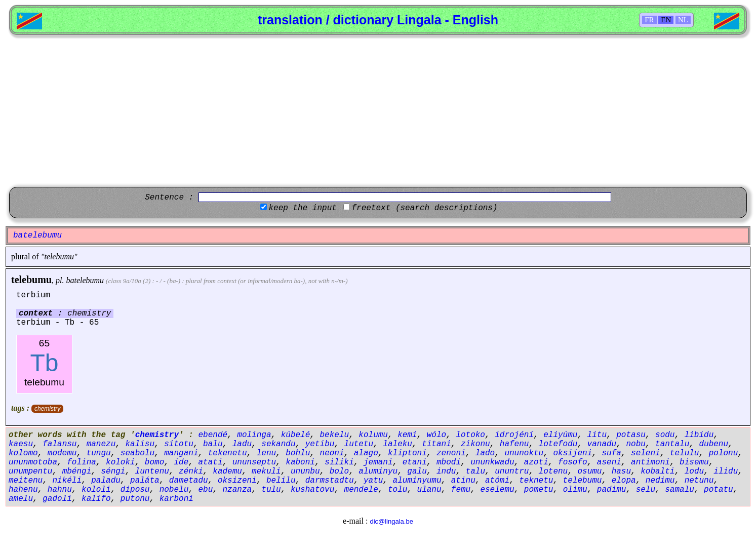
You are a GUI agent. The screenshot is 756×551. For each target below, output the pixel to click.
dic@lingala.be (391, 521)
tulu (271, 490)
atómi (497, 481)
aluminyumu (417, 481)
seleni (646, 453)
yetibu (320, 444)
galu (417, 471)
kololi (96, 490)
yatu (373, 481)
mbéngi (77, 471)
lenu (266, 453)
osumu (589, 471)
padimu (612, 490)
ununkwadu (492, 462)
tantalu (672, 444)
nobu (635, 444)
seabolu (137, 453)
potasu (631, 435)
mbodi (449, 462)
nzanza (237, 490)
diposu (135, 490)
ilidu (726, 471)
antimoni (650, 462)
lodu (694, 471)
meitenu (26, 481)
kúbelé (296, 435)
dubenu (713, 444)
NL (683, 20)
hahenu (23, 490)
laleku (397, 444)
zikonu (475, 444)
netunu (699, 481)
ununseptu (254, 462)
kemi (407, 435)
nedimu (660, 481)
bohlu (298, 453)
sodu (665, 435)
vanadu (602, 444)
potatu (719, 490)
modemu (62, 453)
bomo (154, 462)
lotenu (553, 471)
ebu (205, 490)
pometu (539, 490)
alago (366, 453)
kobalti (658, 471)
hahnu (60, 490)
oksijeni (572, 453)
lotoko (470, 435)
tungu (99, 453)
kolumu (373, 435)
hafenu (514, 444)
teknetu (536, 481)
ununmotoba (33, 462)
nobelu (174, 490)
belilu (281, 481)
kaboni (300, 462)
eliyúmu (560, 435)
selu (646, 490)
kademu (227, 471)
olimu (575, 490)
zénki (191, 471)
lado (485, 453)
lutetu (359, 444)
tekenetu (228, 453)
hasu (621, 471)
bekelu (335, 435)
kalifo (96, 499)
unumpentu (30, 471)
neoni (332, 453)
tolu (397, 490)
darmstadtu (330, 481)
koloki (121, 462)
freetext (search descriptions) (424, 208)
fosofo (573, 462)
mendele (361, 490)
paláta (145, 481)
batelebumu (85, 280)
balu (213, 444)
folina (82, 462)
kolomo (23, 453)
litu (597, 435)
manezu (101, 444)
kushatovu (312, 490)
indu (446, 471)
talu (475, 471)
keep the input (302, 208)
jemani (378, 462)
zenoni (451, 453)
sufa (611, 453)
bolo (339, 471)
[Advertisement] (378, 111)
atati (210, 462)
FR (649, 20)
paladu (106, 481)
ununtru (512, 471)
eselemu (497, 490)
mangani (181, 453)
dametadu (189, 481)
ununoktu (524, 453)
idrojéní (514, 435)
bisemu (694, 462)
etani (415, 462)
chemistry (47, 409)
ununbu (305, 471)
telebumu (31, 280)
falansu (59, 444)
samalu (680, 490)
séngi (113, 471)
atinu (463, 481)
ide (181, 462)
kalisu (140, 444)
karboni (176, 499)
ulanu (429, 490)
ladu (242, 444)
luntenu (152, 471)
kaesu (21, 444)
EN (666, 20)
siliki (339, 462)
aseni (609, 462)
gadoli (57, 499)
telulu (685, 453)
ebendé (213, 435)
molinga (254, 435)
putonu (135, 499)
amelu (21, 499)
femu (461, 490)
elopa (624, 481)
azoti (536, 462)
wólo (436, 435)
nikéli (67, 481)
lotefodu (558, 444)
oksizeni (237, 481)
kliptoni (407, 453)
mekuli (266, 471)
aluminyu (378, 471)
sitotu (179, 444)
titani (436, 444)
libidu (699, 435)
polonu (724, 453)
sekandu (278, 444)
